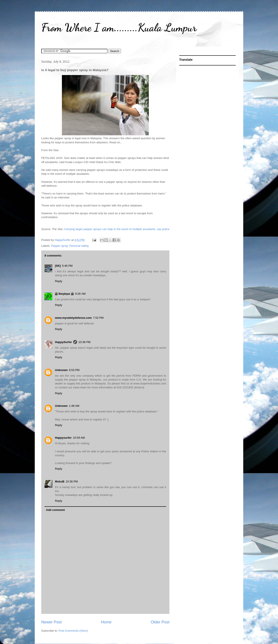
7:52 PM (98, 318)
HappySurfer (63, 342)
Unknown (61, 370)
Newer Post (51, 622)
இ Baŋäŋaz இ (64, 294)
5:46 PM (67, 266)
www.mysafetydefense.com (73, 318)
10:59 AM (79, 438)
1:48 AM (74, 406)
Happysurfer (63, 438)
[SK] (58, 266)
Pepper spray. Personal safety (70, 246)
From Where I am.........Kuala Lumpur (119, 28)
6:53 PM (74, 370)
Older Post (160, 622)
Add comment (55, 510)
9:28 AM (80, 294)
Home (106, 622)
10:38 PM (84, 342)
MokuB (60, 481)
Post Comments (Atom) (73, 631)
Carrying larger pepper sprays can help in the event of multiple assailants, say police (117, 229)
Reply (59, 281)
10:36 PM (72, 481)
